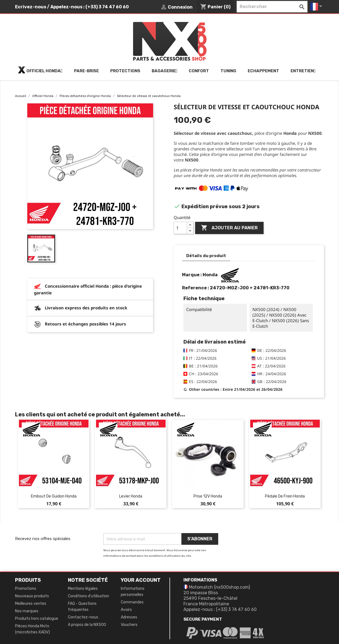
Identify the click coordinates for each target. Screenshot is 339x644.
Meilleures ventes (31, 604)
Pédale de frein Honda (285, 496)
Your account (141, 580)
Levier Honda (131, 496)
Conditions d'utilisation (89, 596)
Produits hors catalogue (37, 619)
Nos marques (27, 611)
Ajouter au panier (229, 228)
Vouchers (129, 625)
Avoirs (126, 610)
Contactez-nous (83, 617)
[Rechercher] (272, 7)
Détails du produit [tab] (206, 256)
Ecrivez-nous (31, 7)
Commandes (132, 602)
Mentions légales (83, 589)
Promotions (26, 589)
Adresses (129, 617)
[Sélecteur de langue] (317, 7)
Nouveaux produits (32, 596)
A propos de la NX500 (87, 625)
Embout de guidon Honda (54, 496)
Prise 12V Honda (208, 496)
